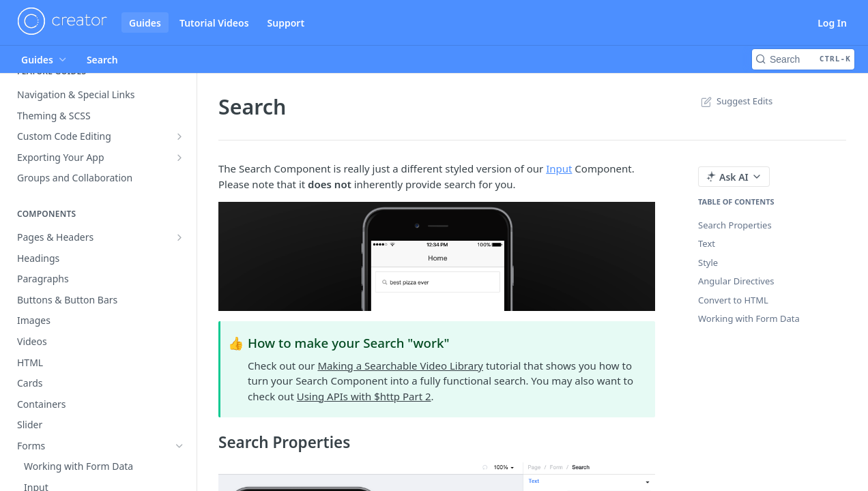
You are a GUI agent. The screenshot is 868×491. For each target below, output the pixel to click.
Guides (145, 23)
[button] (437, 256)
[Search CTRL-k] (803, 59)
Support (286, 23)
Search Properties (735, 225)
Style (708, 263)
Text (707, 243)
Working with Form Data (749, 318)
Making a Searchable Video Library (400, 366)
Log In (832, 23)
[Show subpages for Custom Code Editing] (179, 136)
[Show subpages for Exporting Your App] (179, 158)
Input (559, 168)
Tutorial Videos (214, 23)
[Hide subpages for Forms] (179, 446)
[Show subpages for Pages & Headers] (179, 237)
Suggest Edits (735, 101)
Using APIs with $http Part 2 (364, 396)
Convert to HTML (733, 300)
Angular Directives (736, 281)
